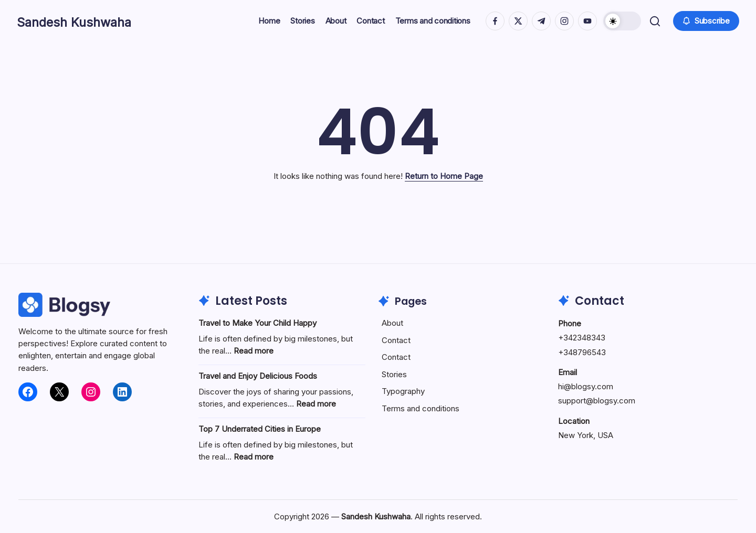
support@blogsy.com (597, 401)
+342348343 (582, 338)
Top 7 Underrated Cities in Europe (260, 429)
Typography (403, 391)
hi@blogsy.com (586, 386)
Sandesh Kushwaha (90, 21)
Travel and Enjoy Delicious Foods (258, 376)
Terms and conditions (421, 408)
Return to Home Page (444, 176)
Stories (394, 374)
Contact (396, 340)
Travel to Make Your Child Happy (258, 323)
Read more (254, 351)
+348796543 (582, 352)
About (392, 323)
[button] (621, 21)
